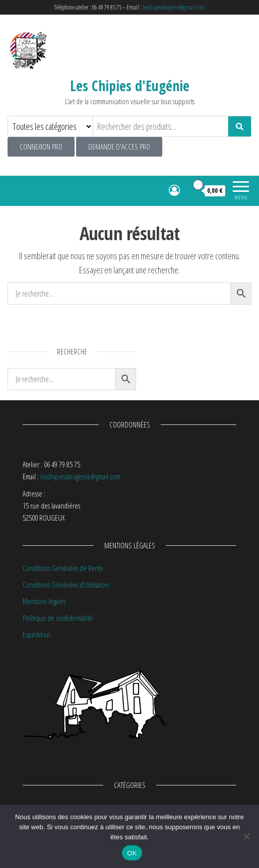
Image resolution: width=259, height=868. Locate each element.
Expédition (37, 634)
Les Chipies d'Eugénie (130, 86)
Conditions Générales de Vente (63, 568)
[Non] (246, 836)
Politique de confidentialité (58, 618)
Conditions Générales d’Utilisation (66, 585)
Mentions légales (44, 601)
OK (132, 853)
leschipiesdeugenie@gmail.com (174, 7)
